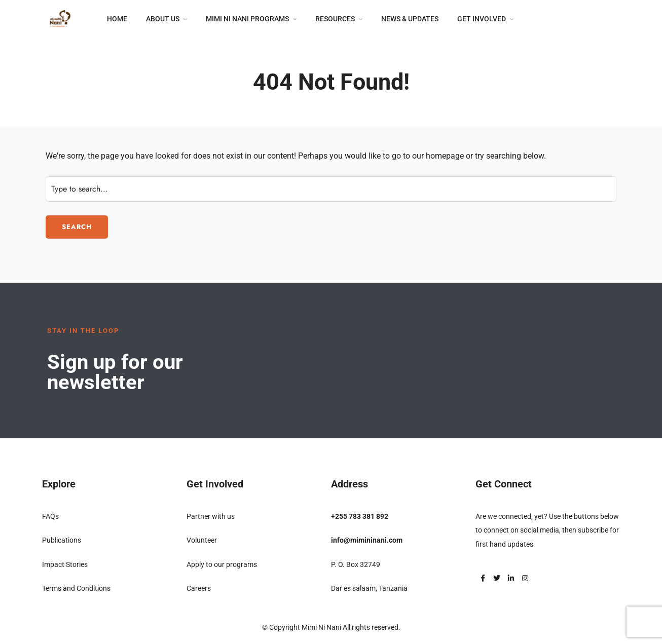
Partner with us (211, 516)
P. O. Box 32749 (356, 564)
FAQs (50, 516)
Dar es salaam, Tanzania (369, 588)
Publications (62, 540)
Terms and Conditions (76, 588)
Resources (335, 19)
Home (117, 19)
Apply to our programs (222, 564)
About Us (163, 19)
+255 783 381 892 (360, 516)
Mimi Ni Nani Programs (247, 19)
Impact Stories (65, 564)
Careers (199, 588)
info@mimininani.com (367, 540)
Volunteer (202, 540)
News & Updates (410, 19)
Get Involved (482, 19)
